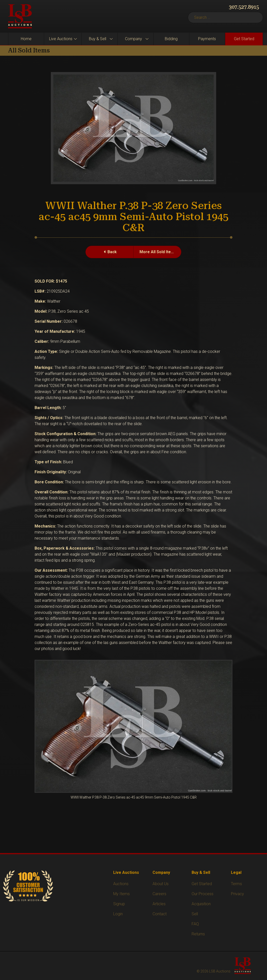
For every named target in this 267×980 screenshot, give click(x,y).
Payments (207, 39)
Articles (159, 904)
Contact (160, 914)
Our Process (203, 894)
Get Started (244, 39)
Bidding (171, 39)
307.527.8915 (244, 7)
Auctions (121, 884)
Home (26, 39)
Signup (119, 904)
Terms (236, 884)
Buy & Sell (98, 39)
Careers (159, 894)
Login (118, 914)
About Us (161, 884)
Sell (195, 914)
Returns (198, 934)
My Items (121, 894)
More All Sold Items (158, 252)
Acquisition (201, 904)
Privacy (237, 894)
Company (133, 39)
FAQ (195, 924)
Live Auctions (61, 39)
